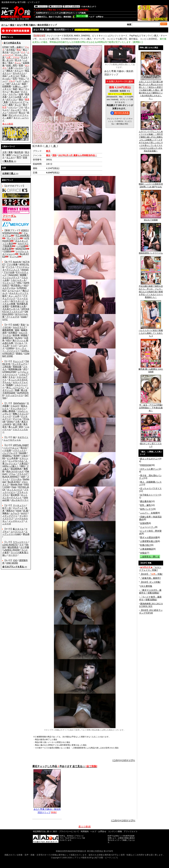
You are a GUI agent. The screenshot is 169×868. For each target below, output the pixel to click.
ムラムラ (15, 513)
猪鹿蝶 (23, 275)
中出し (22, 78)
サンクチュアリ (20, 364)
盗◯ (21, 89)
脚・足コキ (8, 60)
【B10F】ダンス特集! (150, 582)
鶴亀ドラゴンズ (20, 414)
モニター (11, 157)
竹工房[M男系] (22, 236)
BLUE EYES (14, 482)
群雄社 (19, 353)
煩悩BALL (7, 456)
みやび (24, 513)
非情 (25, 157)
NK (14, 437)
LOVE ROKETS (10, 545)
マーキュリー (19, 505)
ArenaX (25, 270)
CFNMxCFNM (9, 372)
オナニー (19, 71)
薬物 (8, 155)
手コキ (24, 57)
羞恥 (11, 105)
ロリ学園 (25, 547)
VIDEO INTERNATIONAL (15, 232)
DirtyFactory (19, 403)
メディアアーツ (10, 516)
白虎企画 (7, 249)
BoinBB (23, 453)
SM (8, 84)
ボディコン (12, 99)
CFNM (5, 47)
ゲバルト (19, 343)
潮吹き (10, 71)
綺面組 (24, 335)
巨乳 (15, 78)
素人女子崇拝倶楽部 (15, 391)
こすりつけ (14, 76)
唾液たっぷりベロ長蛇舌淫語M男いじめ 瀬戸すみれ (151, 184)
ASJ (26, 285)
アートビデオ (13, 317)
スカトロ (16, 84)
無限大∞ (10, 511)
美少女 (6, 52)
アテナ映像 (12, 264)
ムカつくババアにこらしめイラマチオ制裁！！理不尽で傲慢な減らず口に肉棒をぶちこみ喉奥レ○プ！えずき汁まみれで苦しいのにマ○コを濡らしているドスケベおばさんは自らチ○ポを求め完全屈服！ (151, 140)
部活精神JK (16, 469)
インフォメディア (11, 277)
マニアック (18, 508)
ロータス (13, 555)
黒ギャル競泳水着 (149, 537)
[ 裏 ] (55, 146)
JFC (25, 369)
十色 (17, 422)
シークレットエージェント (15, 373)
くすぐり (7, 89)
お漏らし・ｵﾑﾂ (20, 86)
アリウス (10, 267)
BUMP (17, 456)
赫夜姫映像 (8, 330)
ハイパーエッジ (11, 448)
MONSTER (21, 249)
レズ (19, 81)
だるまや (15, 406)
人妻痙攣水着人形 (149, 541)
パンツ (16, 155)
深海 (4, 377)
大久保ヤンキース (11, 309)
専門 (19, 157)
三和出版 (7, 367)
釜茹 (17, 330)
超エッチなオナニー (150, 459)
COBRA (7, 251)
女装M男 (144, 523)
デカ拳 (16, 416)
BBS (22, 466)
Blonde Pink (16, 484)
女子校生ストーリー (150, 495)
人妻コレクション (15, 462)
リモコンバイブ (17, 102)
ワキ (21, 107)
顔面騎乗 (7, 86)
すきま (12, 377)
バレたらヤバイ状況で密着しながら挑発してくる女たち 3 (151, 332)
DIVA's (10, 422)
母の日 (24, 448)
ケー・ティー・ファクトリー (14, 349)
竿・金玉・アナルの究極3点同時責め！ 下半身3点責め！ (151, 407)
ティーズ (14, 257)
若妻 (21, 65)
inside (24, 317)
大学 (4, 152)
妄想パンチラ (147, 509)
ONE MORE (12, 563)
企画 (21, 94)
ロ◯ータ (15, 52)
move (19, 511)
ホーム (4, 25)
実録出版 (17, 367)
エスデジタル (9, 288)
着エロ (22, 112)
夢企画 (26, 534)
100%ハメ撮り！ (10, 466)
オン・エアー (15, 296)
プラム (12, 474)
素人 (25, 50)
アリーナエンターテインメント (16, 268)
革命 (23, 325)
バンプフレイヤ (10, 453)
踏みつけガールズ (15, 471)
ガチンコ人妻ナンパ (150, 469)
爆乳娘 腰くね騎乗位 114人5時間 (151, 369)
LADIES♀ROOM (12, 550)
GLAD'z (19, 338)
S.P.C (5, 319)
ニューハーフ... (147, 527)
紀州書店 (13, 332)
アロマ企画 (9, 272)
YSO (15, 560)
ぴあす (25, 456)
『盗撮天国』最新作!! (150, 578)
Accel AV (17, 262)
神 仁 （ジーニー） (16, 387)
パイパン (13, 107)
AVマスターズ (17, 301)
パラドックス (19, 450)
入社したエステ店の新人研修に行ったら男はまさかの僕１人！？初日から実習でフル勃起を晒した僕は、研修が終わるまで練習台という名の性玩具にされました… (151, 89)
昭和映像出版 (15, 369)
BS (4, 458)
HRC (19, 283)
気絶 (15, 89)
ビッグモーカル (16, 461)
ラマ (21, 545)
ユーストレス (17, 532)
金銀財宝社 (8, 338)
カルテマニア (19, 327)
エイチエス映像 (15, 302)
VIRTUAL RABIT (21, 445)
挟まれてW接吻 (151, 219)
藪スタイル (18, 529)
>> (9, 161)
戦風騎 (10, 385)
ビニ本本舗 (12, 458)
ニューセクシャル (12, 440)
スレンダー (16, 110)
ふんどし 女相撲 (149, 513)
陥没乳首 (19, 152)
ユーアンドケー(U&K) (15, 533)
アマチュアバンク (15, 297)
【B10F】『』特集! (151, 574)
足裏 (11, 68)
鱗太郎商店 (13, 547)
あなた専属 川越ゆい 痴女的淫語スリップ (47, 810)
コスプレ (13, 94)
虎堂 (21, 427)
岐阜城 (16, 335)
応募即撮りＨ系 (18, 306)
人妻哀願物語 (147, 549)
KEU (9, 340)
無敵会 (6, 513)
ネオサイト (23, 437)
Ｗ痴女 (143, 553)
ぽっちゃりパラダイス (151, 488)
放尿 (24, 84)
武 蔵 (26, 511)
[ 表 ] (47, 146)
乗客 (11, 152)
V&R (23, 477)
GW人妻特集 (146, 586)
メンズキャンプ (16, 521)
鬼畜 (6, 102)
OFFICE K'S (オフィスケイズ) (16, 310)
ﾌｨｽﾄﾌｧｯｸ (13, 112)
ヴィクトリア (9, 283)
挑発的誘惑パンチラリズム (151, 252)
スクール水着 (15, 97)
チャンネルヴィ (18, 408)
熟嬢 (17, 390)
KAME (16, 325)
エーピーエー (14, 291)
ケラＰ (14, 346)
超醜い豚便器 (9, 411)
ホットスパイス (15, 490)
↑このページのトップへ (124, 760)
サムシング (18, 361)
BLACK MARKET (11, 477)
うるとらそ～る (18, 280)
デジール (17, 419)
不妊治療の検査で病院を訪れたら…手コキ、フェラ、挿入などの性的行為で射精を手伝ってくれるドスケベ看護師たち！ (151, 291)
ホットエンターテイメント (15, 496)
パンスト (19, 68)
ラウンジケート (20, 542)
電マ (25, 105)
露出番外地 (145, 501)
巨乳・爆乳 (145, 505)
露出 (21, 99)
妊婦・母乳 (12, 65)
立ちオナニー (19, 73)
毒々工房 (13, 427)
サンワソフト (13, 238)
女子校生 (11, 50)
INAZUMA (13, 275)
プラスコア (22, 474)
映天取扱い (16, 285)
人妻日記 (24, 463)
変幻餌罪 (15, 495)
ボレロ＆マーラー (20, 500)
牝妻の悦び (145, 545)
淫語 (4, 76)
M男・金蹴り (17, 47)
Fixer (14, 487)
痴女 (12, 25)
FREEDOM (145, 465)
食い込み (15, 92)
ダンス (18, 105)
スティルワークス (14, 395)
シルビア (24, 374)
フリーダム (16, 479)
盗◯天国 (17, 424)
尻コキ (18, 60)
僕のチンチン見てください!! (151, 444)
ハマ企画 (21, 246)
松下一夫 (7, 508)
